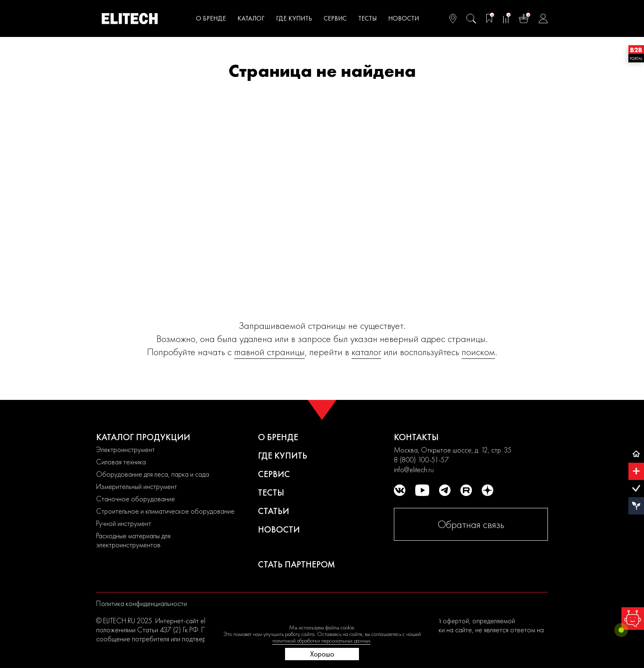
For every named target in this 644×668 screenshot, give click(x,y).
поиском (478, 352)
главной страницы (269, 352)
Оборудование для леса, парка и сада (153, 474)
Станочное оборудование (136, 499)
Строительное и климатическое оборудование (165, 511)
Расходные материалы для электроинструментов (133, 540)
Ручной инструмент (124, 523)
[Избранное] (489, 18)
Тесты (367, 18)
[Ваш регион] (453, 18)
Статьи (274, 511)
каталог (366, 352)
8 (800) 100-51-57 (421, 460)
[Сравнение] (506, 18)
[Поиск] (471, 18)
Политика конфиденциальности (141, 603)
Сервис (335, 18)
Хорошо (322, 654)
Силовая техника (121, 462)
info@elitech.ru (414, 469)
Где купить (294, 18)
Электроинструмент (125, 449)
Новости (279, 529)
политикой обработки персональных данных (321, 640)
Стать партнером (297, 564)
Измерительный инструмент (137, 486)
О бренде (278, 437)
